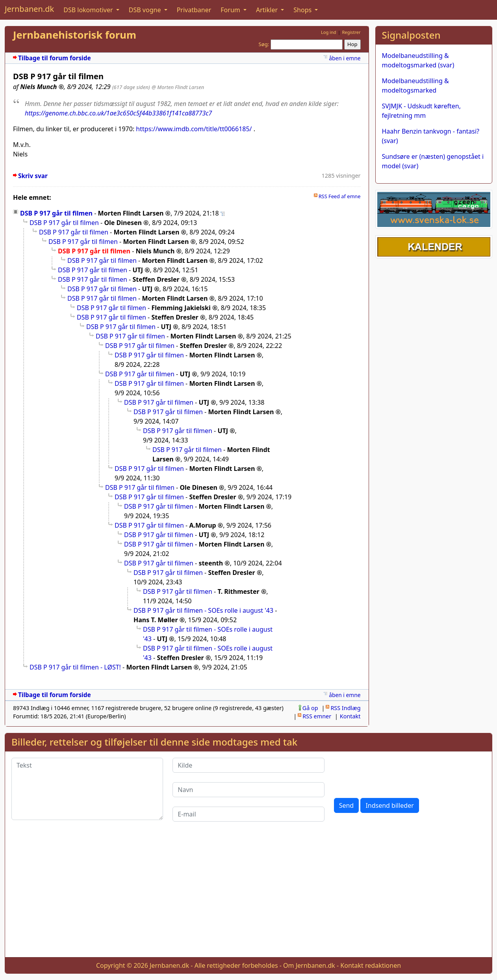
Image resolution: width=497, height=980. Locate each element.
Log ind (329, 32)
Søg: (264, 44)
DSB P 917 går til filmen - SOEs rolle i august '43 (203, 610)
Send (347, 805)
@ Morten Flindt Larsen (178, 87)
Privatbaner (194, 10)
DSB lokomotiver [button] (89, 10)
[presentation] (394, 773)
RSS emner (317, 716)
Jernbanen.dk (29, 9)
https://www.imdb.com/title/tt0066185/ (194, 129)
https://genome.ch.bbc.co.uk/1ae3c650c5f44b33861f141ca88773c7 (118, 113)
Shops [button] (303, 10)
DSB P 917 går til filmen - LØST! (75, 667)
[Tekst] (87, 789)
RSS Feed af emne (340, 196)
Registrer (351, 32)
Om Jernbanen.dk (309, 965)
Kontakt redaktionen (371, 965)
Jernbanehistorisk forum (75, 35)
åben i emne (345, 58)
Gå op (310, 708)
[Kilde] (248, 765)
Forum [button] (231, 10)
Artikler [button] (268, 10)
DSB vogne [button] (146, 10)
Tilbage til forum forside (55, 58)
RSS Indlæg (345, 708)
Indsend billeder (389, 805)
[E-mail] (248, 814)
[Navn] (248, 790)
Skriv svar (33, 176)
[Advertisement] (248, 896)
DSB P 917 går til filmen (56, 213)
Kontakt (350, 716)
